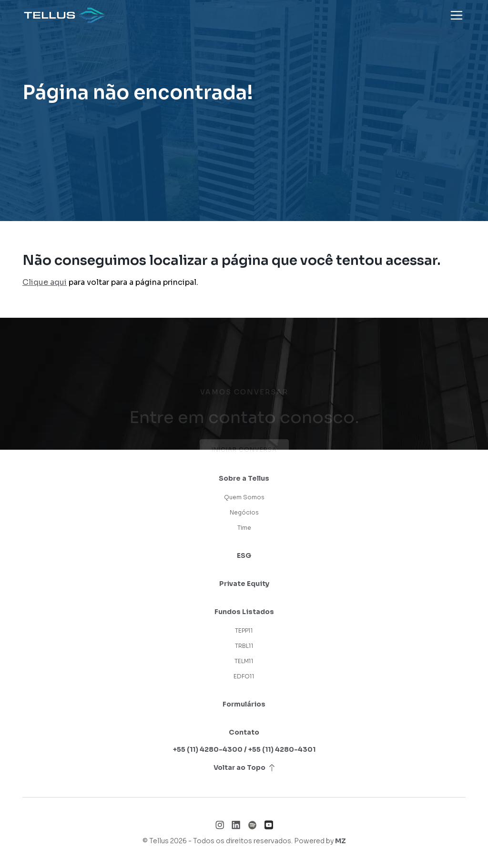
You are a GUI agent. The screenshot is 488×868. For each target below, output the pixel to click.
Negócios (244, 512)
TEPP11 (244, 631)
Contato (244, 732)
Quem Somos (244, 497)
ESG (244, 555)
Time (244, 528)
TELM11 (244, 661)
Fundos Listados (244, 612)
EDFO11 (244, 676)
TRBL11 (244, 646)
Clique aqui (45, 282)
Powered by (320, 841)
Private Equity (244, 584)
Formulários (244, 704)
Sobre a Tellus (244, 478)
